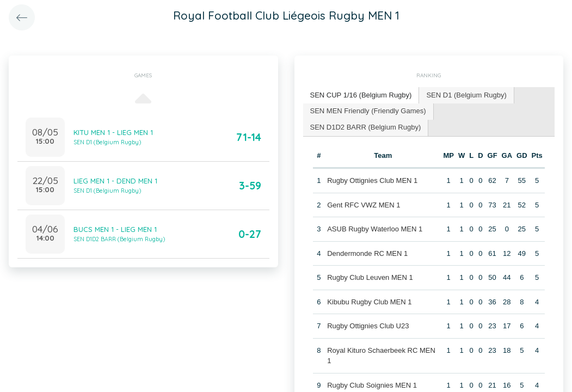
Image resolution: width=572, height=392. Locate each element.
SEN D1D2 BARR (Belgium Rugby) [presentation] (366, 127)
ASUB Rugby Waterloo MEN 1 (375, 229)
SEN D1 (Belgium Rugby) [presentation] (466, 95)
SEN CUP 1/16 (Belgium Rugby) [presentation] (361, 95)
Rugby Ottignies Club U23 (368, 326)
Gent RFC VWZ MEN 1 (364, 205)
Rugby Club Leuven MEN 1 (370, 277)
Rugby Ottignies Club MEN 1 (372, 180)
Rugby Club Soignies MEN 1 (372, 385)
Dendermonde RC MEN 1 (367, 253)
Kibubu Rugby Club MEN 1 (369, 302)
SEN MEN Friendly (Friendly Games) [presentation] (368, 111)
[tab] (361, 96)
